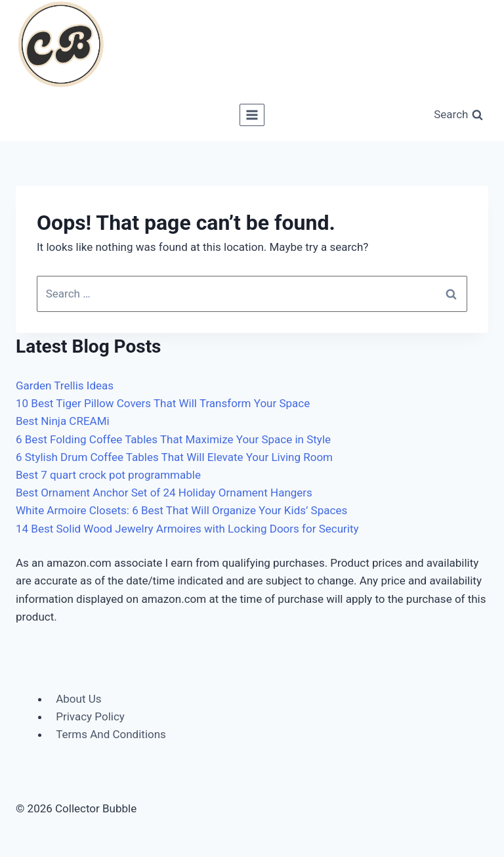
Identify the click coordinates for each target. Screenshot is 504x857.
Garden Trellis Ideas (65, 385)
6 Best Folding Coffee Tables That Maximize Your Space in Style (173, 439)
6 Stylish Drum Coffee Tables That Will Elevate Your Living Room (174, 457)
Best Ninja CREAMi (63, 421)
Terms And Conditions (111, 734)
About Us (78, 699)
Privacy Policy (90, 716)
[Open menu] (252, 115)
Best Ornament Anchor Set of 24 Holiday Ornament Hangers (164, 493)
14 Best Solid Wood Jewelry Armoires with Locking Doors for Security (187, 529)
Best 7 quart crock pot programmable (108, 475)
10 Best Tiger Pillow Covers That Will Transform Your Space (163, 403)
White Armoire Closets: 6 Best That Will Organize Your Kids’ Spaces (181, 510)
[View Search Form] (458, 115)
